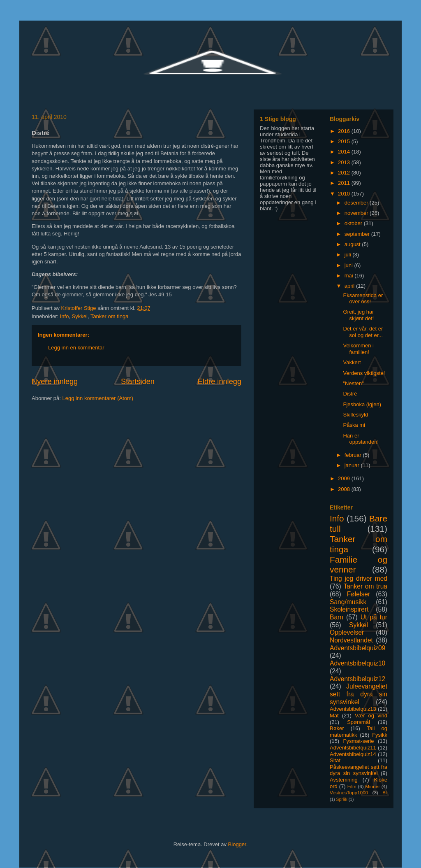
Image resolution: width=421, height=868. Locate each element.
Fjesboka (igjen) (362, 404)
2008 (345, 489)
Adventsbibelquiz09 (357, 648)
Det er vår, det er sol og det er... (363, 332)
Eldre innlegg (220, 382)
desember (357, 203)
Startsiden (138, 382)
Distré (350, 394)
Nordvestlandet (351, 640)
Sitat (335, 760)
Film (352, 786)
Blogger (237, 844)
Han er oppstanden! (361, 439)
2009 (345, 478)
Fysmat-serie (358, 741)
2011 (345, 183)
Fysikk (380, 735)
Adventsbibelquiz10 (357, 663)
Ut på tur (374, 617)
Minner (372, 786)
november (357, 213)
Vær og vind (371, 716)
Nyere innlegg (55, 382)
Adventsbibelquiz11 (353, 748)
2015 (345, 141)
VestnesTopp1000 (349, 792)
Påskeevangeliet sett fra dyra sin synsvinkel (359, 770)
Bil (385, 793)
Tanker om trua (365, 586)
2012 (345, 173)
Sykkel (80, 316)
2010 (345, 194)
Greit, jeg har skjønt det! (358, 315)
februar (354, 455)
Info (65, 316)
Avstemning (344, 780)
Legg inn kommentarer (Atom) (98, 398)
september (358, 234)
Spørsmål (359, 722)
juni (349, 265)
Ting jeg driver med (359, 578)
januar (353, 465)
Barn (337, 617)
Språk (342, 799)
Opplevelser (347, 632)
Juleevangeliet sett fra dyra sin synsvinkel (359, 694)
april (350, 286)
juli (349, 255)
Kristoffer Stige (80, 308)
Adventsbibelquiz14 (353, 754)
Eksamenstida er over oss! (363, 299)
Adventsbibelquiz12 (357, 679)
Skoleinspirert (349, 609)
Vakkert (352, 362)
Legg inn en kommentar (76, 348)
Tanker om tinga (110, 316)
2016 (345, 131)
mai (350, 276)
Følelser (359, 594)
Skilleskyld (355, 415)
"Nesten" (353, 383)
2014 (345, 152)
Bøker (337, 728)
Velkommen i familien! (358, 349)
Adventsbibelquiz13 (353, 709)
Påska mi (354, 425)
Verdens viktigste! (364, 373)
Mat (334, 716)
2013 (345, 162)
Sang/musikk (348, 602)
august (353, 244)
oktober (354, 223)
